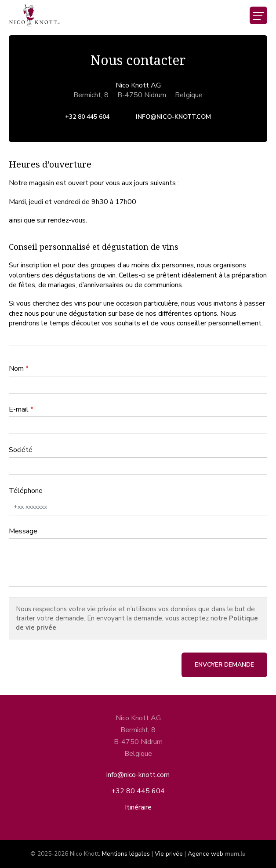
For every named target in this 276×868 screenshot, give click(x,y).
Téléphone (26, 491)
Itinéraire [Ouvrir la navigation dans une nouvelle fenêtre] (138, 807)
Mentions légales (126, 854)
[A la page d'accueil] (34, 15)
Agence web (205, 854)
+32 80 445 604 (87, 117)
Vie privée (169, 854)
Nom (16, 368)
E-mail (19, 409)
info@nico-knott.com (173, 117)
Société (21, 450)
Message (23, 531)
